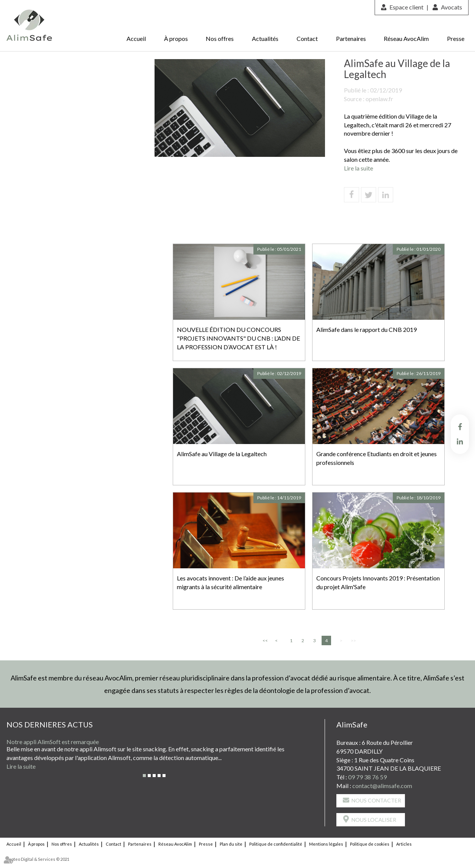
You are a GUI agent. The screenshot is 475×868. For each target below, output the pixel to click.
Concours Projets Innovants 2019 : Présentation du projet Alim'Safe (378, 582)
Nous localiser (374, 820)
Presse (456, 38)
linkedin (460, 442)
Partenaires (351, 38)
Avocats (452, 7)
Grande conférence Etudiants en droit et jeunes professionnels (377, 458)
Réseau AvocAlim (406, 38)
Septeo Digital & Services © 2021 (38, 859)
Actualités (265, 38)
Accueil (136, 38)
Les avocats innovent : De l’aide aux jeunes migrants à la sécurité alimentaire (230, 582)
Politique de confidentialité (276, 844)
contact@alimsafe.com (382, 786)
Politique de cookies (370, 844)
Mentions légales (326, 844)
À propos (176, 38)
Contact (307, 38)
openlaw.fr (379, 99)
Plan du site (231, 844)
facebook (460, 427)
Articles (404, 844)
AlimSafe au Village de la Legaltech (222, 454)
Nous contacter (376, 800)
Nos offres (220, 38)
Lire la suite (359, 168)
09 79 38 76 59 (367, 777)
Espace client (406, 7)
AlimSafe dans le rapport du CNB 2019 (366, 329)
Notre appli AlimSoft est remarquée (53, 742)
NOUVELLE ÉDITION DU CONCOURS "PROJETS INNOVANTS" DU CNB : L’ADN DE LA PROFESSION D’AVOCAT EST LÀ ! (238, 338)
